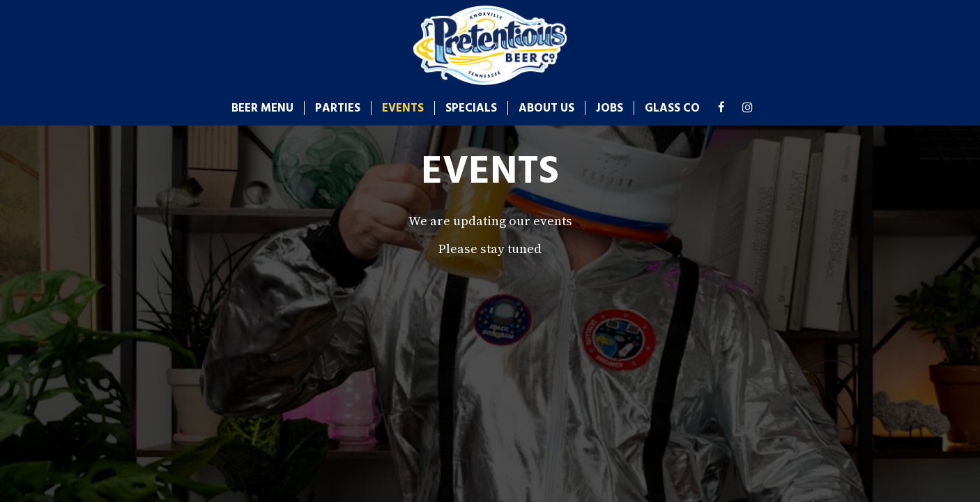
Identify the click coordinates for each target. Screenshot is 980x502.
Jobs (610, 108)
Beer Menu (262, 108)
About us (546, 108)
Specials (471, 108)
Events (403, 108)
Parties (338, 108)
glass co (672, 108)
